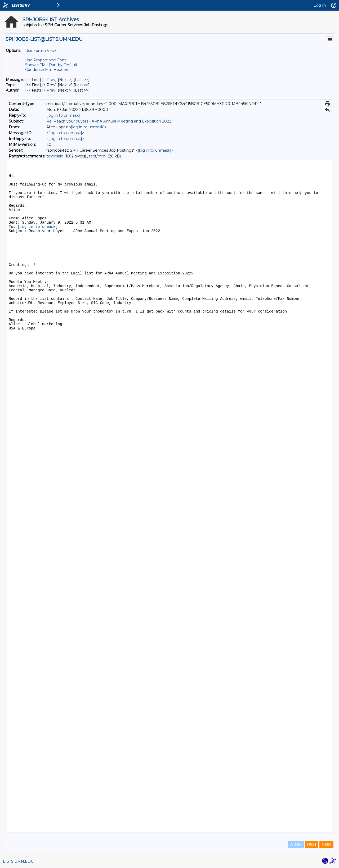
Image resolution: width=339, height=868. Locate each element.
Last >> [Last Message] (82, 80)
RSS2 (326, 845)
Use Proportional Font (46, 60)
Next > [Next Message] (65, 80)
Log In (320, 5)
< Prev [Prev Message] (49, 80)
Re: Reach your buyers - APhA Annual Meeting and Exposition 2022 (109, 121)
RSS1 (312, 845)
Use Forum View (41, 51)
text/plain (55, 156)
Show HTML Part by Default (51, 65)
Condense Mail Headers (47, 70)
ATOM (296, 845)
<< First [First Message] (33, 80)
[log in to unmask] (63, 115)
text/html (98, 156)
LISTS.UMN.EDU (18, 861)
